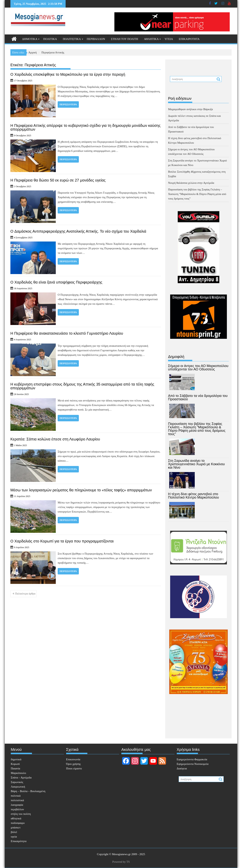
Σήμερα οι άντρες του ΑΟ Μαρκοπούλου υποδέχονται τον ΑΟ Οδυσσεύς (198, 368)
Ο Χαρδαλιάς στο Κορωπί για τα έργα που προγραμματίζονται (62, 541)
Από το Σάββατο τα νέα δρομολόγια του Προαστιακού (198, 397)
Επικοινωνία (73, 759)
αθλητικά (151, 39)
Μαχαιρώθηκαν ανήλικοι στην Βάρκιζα (190, 109)
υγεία (169, 39)
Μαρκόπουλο (18, 773)
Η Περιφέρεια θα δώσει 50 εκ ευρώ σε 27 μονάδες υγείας (58, 180)
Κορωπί (15, 764)
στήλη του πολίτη (125, 39)
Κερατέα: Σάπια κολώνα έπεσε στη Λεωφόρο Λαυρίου (55, 439)
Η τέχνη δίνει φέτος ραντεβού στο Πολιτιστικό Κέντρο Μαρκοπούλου (194, 496)
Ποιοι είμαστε (74, 768)
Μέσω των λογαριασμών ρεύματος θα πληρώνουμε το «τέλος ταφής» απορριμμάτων (81, 490)
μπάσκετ (16, 827)
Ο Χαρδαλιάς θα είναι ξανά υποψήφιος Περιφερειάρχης (56, 282)
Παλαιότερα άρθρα (25, 594)
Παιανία (15, 768)
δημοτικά (30, 39)
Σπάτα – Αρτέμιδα (21, 778)
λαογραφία (17, 805)
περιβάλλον (96, 39)
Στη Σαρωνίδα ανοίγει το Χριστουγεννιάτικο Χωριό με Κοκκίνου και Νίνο (196, 464)
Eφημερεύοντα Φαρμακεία (192, 759)
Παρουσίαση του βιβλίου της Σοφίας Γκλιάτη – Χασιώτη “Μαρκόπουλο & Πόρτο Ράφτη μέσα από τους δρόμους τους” (197, 194)
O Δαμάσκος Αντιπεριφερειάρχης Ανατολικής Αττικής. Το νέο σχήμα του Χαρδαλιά (78, 231)
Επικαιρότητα (189, 39)
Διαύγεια (182, 768)
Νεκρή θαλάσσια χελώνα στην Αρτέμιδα (191, 183)
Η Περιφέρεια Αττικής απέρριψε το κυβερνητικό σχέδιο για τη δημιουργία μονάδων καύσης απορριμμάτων (85, 127)
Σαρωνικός (17, 782)
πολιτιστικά (72, 39)
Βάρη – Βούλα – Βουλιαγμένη (28, 791)
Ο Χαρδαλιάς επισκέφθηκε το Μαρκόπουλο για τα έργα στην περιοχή (68, 74)
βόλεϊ (14, 832)
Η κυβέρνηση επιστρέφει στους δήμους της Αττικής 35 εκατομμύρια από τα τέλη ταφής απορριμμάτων (82, 386)
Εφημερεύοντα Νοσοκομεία (193, 764)
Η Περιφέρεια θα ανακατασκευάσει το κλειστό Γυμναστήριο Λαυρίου (67, 333)
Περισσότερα (68, 104)
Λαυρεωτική (18, 787)
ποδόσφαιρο (18, 823)
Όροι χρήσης (73, 764)
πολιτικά (50, 39)
